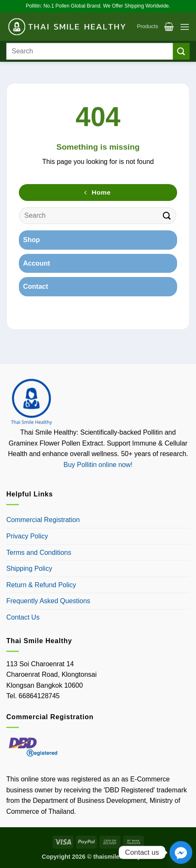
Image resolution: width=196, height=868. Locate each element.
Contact (36, 286)
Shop (31, 240)
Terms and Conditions (39, 553)
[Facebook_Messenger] (181, 852)
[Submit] (181, 51)
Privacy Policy (27, 536)
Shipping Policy (29, 569)
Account (37, 263)
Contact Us (23, 617)
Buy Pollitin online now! (98, 465)
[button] (169, 26)
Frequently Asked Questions (48, 601)
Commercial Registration (43, 520)
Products (148, 26)
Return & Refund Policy (41, 585)
